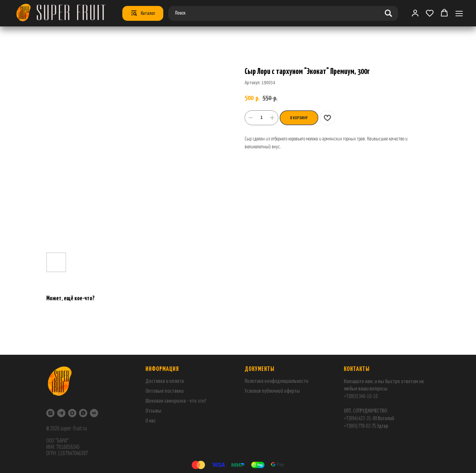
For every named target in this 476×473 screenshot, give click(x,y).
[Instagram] (50, 413)
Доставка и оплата (165, 381)
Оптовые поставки (164, 391)
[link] (415, 13)
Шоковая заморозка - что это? (176, 401)
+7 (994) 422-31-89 (360, 418)
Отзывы (153, 411)
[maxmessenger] (72, 413)
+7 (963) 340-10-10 (361, 396)
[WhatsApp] (83, 413)
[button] (430, 13)
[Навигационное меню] (459, 13)
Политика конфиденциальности (276, 381)
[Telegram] (61, 413)
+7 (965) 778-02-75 (360, 426)
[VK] (94, 413)
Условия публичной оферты (272, 391)
